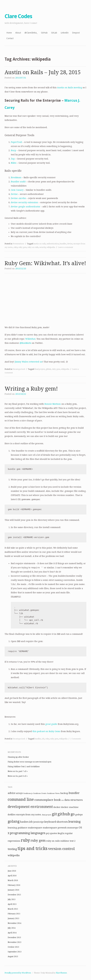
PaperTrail (16, 142)
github (48, 369)
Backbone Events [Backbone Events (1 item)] (40, 793)
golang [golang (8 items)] (14, 821)
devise (70, 244)
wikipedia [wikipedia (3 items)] (14, 855)
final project (40, 369)
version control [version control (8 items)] (61, 849)
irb (43, 739)
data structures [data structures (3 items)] (74, 800)
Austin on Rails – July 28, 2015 (43, 72)
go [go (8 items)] (73, 814)
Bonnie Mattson (53, 404)
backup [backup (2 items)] (64, 793)
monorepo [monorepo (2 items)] (73, 828)
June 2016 (12, 871)
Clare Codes (18, 16)
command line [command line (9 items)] (21, 800)
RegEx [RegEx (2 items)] (61, 833)
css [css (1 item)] (63, 800)
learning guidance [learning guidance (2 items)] (18, 828)
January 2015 (13, 918)
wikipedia (51, 247)
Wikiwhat (30, 339)
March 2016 (13, 880)
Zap (13, 159)
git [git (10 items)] (54, 814)
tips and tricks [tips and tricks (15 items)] (32, 848)
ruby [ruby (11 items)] (25, 840)
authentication (53, 244)
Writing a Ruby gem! (31, 389)
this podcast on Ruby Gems (46, 731)
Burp (13, 150)
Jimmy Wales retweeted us (28, 362)
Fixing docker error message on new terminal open (30, 762)
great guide (51, 724)
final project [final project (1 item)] (47, 815)
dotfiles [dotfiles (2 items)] (12, 815)
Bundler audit (18, 182)
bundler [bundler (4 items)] (74, 793)
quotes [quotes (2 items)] (54, 833)
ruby (16, 247)
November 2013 (14, 942)
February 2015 (14, 914)
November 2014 (14, 923)
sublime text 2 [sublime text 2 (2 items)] (68, 841)
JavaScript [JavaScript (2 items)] (39, 822)
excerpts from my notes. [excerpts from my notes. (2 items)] (29, 815)
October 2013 (13, 947)
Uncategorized (19, 369)
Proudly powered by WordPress (18, 973)
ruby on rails (33, 247)
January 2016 (13, 890)
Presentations (18, 244)
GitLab (54, 33)
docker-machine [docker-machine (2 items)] (70, 807)
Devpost (76, 33)
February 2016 (14, 885)
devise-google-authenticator (26, 207)
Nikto (14, 163)
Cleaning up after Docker (18, 757)
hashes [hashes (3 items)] (24, 822)
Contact (10, 38)
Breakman (16, 177)
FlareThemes (61, 973)
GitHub (44, 33)
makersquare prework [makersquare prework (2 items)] (55, 828)
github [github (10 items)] (64, 814)
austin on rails (40, 244)
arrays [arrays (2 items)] (19, 793)
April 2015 (12, 904)
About (18, 33)
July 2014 (12, 928)
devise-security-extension (24, 202)
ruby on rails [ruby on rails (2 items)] (53, 841)
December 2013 (14, 937)
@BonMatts (25, 343)
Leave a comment (65, 247)
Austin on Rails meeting (70, 88)
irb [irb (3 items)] (31, 822)
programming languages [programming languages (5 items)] (28, 833)
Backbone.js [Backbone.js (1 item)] (28, 793)
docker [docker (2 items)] (57, 807)
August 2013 (13, 957)
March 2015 (13, 909)
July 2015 (12, 899)
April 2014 (12, 933)
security (43, 247)
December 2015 (14, 895)
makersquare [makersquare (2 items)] (35, 828)
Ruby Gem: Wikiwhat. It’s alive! (45, 263)
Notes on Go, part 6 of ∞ (18, 776)
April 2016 (12, 876)
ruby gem (23, 247)
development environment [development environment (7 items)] (30, 807)
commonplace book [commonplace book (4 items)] (48, 800)
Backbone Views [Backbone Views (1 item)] (53, 793)
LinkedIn (65, 33)
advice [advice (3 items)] (12, 793)
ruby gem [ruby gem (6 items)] (38, 840)
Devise (14, 194)
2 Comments (76, 739)
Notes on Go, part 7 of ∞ (18, 771)
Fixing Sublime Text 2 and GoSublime (24, 767)
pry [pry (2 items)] (48, 833)
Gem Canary (17, 190)
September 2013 (15, 952)
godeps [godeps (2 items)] (79, 815)
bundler (63, 244)
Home (9, 33)
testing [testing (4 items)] (12, 849)
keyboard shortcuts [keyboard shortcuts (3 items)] (56, 822)
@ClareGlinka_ (31, 33)
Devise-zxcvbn (18, 198)
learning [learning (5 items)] (74, 822)
